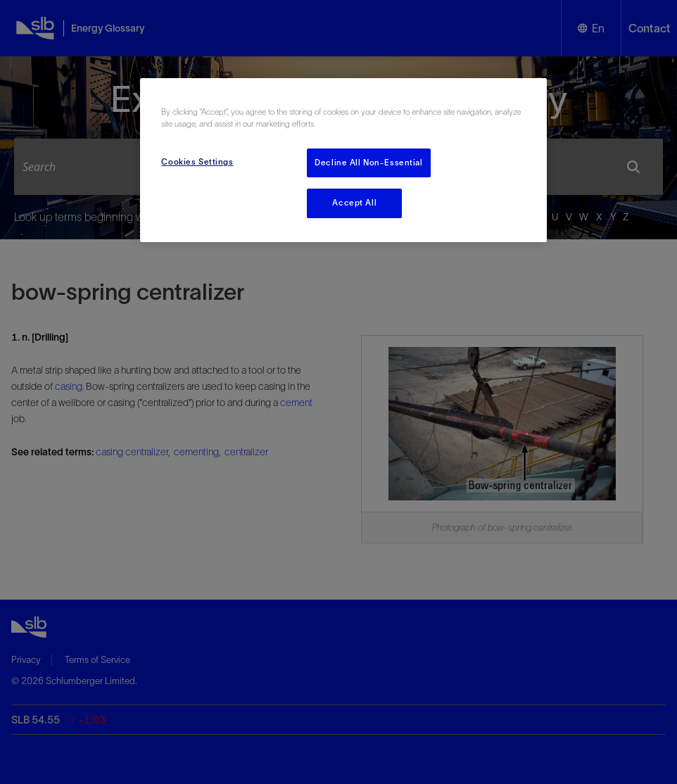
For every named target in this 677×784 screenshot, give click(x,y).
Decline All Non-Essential (368, 163)
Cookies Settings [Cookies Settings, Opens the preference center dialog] (197, 162)
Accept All (354, 203)
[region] (343, 160)
